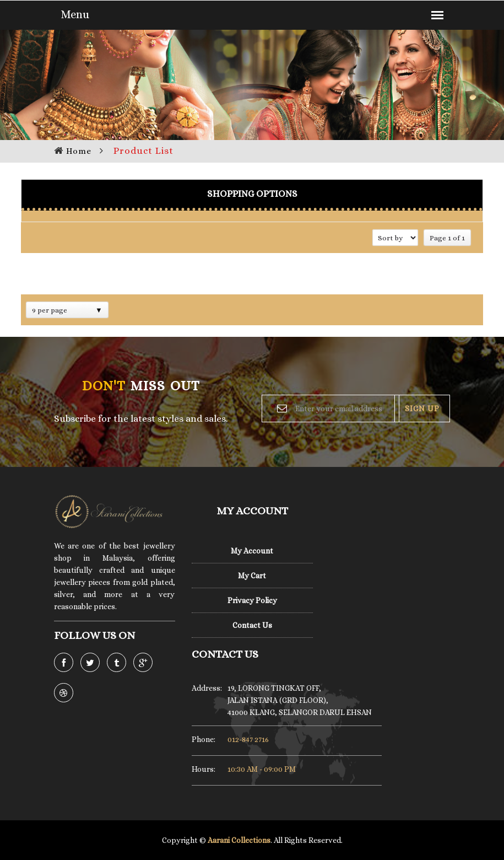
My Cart (252, 576)
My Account (252, 551)
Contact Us (252, 625)
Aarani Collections (239, 840)
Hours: (204, 769)
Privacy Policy (252, 600)
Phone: (204, 739)
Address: (204, 688)
